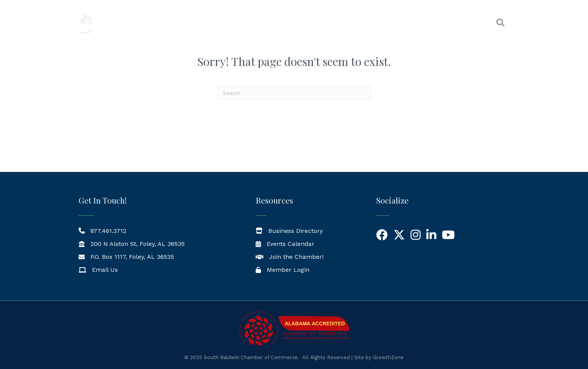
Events (353, 23)
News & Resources (406, 23)
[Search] (294, 93)
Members (313, 23)
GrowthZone (388, 357)
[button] (500, 23)
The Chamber (263, 23)
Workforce (465, 23)
